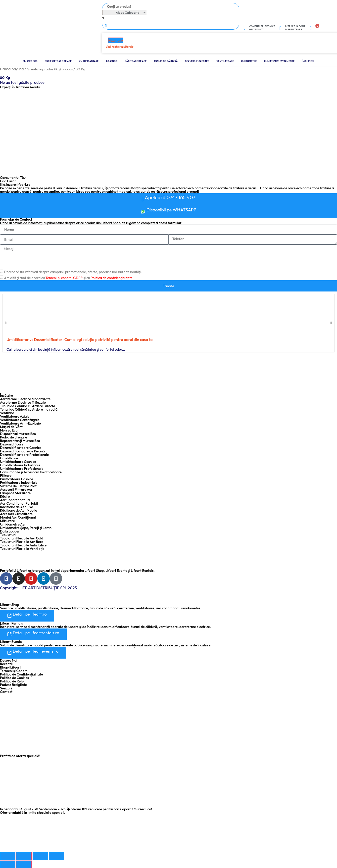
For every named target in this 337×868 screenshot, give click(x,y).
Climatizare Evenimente (279, 61)
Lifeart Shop (10, 605)
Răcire (5, 496)
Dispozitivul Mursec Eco (18, 434)
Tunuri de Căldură (166, 61)
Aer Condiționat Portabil (19, 503)
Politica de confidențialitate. (112, 278)
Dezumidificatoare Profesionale (24, 455)
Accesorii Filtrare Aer (16, 489)
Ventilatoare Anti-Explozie (20, 423)
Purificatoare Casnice (17, 479)
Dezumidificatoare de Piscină (22, 451)
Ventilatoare (225, 61)
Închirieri (308, 61)
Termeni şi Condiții (14, 670)
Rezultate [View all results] (116, 40)
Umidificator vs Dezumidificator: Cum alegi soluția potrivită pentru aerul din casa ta (80, 339)
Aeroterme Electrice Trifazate (23, 402)
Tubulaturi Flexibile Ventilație (22, 549)
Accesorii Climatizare (16, 514)
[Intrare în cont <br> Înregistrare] (280, 28)
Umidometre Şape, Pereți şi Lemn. (26, 528)
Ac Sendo (112, 61)
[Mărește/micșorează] (8, 856)
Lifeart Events (11, 641)
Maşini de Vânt (11, 427)
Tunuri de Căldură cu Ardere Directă (28, 406)
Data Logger (10, 531)
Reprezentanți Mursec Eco (20, 441)
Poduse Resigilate (13, 684)
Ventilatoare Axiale (15, 416)
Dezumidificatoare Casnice (21, 448)
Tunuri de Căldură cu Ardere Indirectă (29, 409)
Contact (6, 691)
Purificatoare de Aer (58, 61)
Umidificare (9, 458)
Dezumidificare (12, 444)
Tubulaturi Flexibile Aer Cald (22, 538)
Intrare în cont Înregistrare (295, 28)
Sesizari (6, 688)
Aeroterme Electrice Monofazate (25, 399)
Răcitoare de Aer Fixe (17, 507)
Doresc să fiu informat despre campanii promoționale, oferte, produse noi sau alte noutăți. (73, 272)
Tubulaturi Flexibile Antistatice (23, 545)
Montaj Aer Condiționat (18, 517)
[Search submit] (106, 25)
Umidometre (249, 61)
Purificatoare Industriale (19, 482)
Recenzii (6, 663)
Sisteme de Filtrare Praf (18, 486)
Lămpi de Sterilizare (15, 493)
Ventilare (7, 413)
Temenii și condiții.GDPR (64, 278)
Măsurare (7, 521)
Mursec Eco (30, 61)
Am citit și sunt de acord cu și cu (69, 278)
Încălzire (6, 395)
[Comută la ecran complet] (24, 856)
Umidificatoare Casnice (18, 462)
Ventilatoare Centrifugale (20, 420)
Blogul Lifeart (10, 667)
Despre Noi (9, 660)
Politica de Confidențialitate (21, 674)
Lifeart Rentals (11, 623)
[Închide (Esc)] (56, 856)
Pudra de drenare (14, 437)
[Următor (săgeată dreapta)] (24, 864)
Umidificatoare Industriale (20, 465)
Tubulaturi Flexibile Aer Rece (22, 542)
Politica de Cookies (14, 677)
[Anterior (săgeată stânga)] (8, 864)
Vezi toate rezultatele (120, 47)
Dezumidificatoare (197, 61)
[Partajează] (40, 856)
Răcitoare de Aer (136, 61)
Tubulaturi (8, 535)
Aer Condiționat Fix (15, 500)
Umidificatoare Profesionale (22, 469)
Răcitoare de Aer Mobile (19, 510)
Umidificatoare (89, 61)
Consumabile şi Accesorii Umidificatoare (31, 472)
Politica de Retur (13, 681)
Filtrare (6, 476)
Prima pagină (12, 69)
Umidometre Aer (13, 524)
